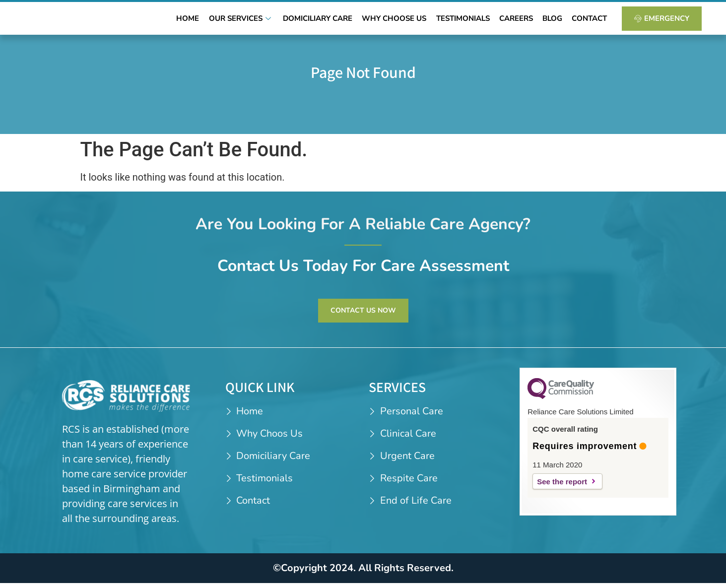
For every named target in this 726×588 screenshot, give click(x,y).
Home (207, 21)
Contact (591, 21)
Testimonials (472, 21)
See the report (562, 487)
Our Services (258, 21)
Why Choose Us (406, 21)
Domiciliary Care (332, 21)
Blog (556, 21)
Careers (523, 21)
